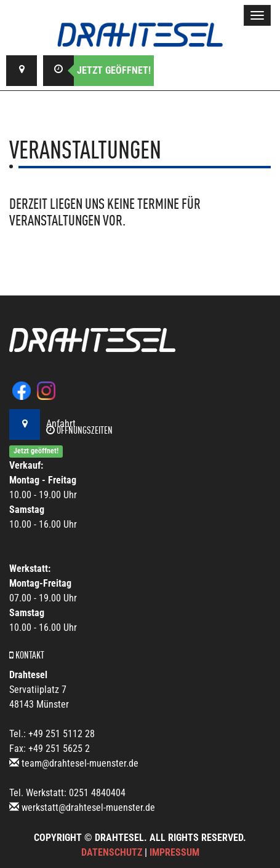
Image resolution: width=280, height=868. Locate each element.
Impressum (174, 852)
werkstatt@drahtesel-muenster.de (88, 807)
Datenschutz (112, 852)
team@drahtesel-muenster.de (80, 763)
